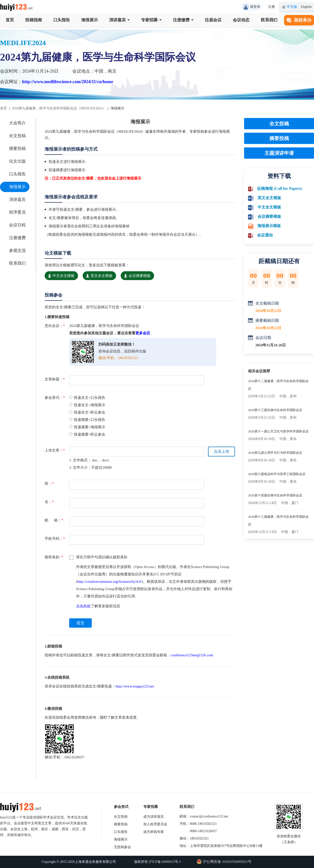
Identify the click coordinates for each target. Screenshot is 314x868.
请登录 (252, 7)
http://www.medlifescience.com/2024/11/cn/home (68, 82)
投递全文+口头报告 (87, 398)
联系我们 (269, 20)
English (306, 7)
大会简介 (17, 123)
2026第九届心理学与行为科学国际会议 (275, 453)
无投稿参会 (122, 847)
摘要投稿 (17, 149)
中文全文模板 (61, 276)
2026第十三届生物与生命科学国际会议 (275, 410)
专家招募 (151, 20)
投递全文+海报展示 (87, 405)
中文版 (292, 7)
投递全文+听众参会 (87, 412)
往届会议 (213, 20)
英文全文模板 (99, 276)
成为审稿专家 (154, 832)
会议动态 (241, 20)
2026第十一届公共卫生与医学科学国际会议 (278, 431)
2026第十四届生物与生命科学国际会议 (275, 495)
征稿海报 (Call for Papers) (279, 188)
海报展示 (90, 20)
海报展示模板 (269, 226)
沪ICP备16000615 (162, 862)
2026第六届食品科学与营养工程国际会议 (277, 474)
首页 (10, 20)
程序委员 (17, 212)
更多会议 (143, 333)
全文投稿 (17, 136)
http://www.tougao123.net (135, 686)
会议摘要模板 (137, 276)
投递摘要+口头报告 (87, 420)
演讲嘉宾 (119, 20)
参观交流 (17, 251)
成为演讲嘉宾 (154, 817)
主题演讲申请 (279, 153)
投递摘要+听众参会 (87, 434)
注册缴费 (183, 20)
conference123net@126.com (192, 655)
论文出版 (17, 161)
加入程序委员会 (155, 824)
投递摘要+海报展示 (87, 427)
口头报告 (62, 20)
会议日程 (17, 225)
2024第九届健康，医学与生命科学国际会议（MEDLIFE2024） (59, 108)
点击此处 (83, 606)
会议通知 (265, 235)
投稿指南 (34, 20)
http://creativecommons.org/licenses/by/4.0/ (110, 582)
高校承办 (299, 20)
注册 (272, 7)
